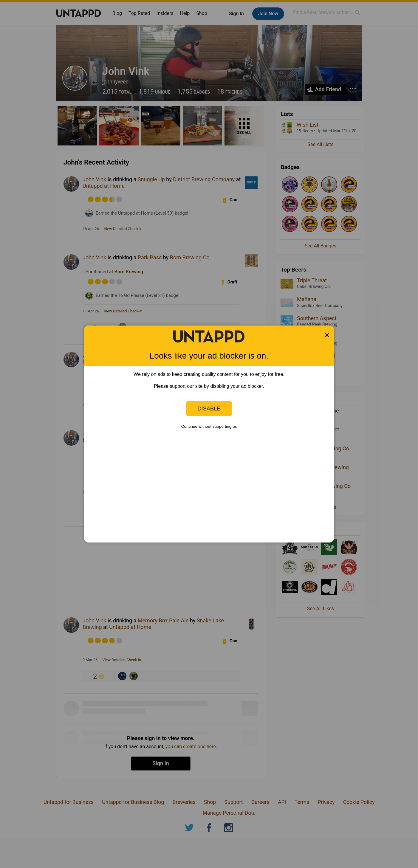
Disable (209, 409)
